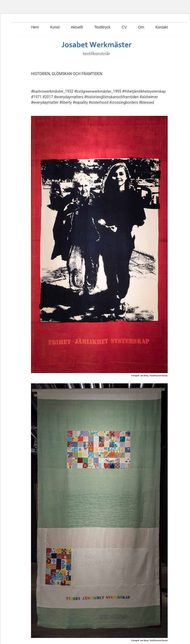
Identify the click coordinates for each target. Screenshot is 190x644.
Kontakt (161, 27)
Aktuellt (77, 27)
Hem (35, 27)
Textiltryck (102, 27)
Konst (55, 27)
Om (141, 27)
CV (124, 27)
